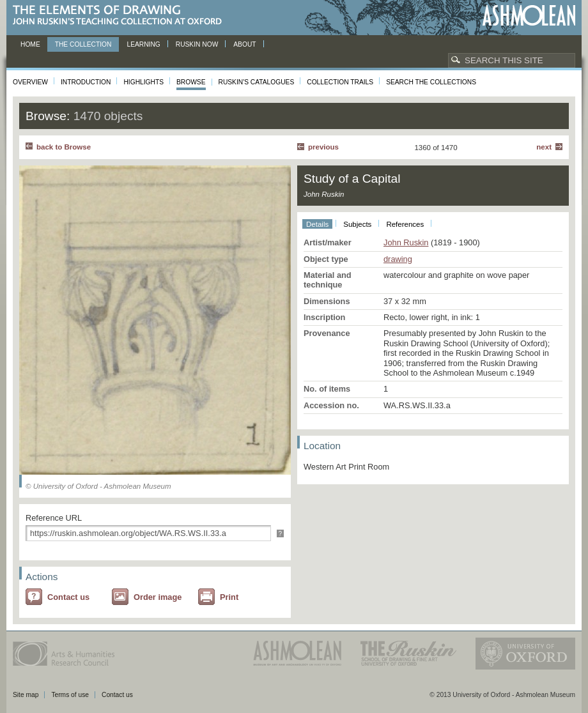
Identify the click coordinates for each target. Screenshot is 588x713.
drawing (398, 259)
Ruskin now (197, 44)
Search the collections (431, 82)
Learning (143, 44)
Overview (30, 82)
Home (30, 44)
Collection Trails (340, 82)
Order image (158, 597)
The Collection (83, 44)
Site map (26, 695)
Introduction (86, 82)
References (405, 224)
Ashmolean (529, 16)
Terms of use (70, 695)
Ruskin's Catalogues (257, 82)
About (244, 44)
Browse (191, 82)
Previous (323, 147)
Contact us (68, 597)
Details (317, 224)
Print (229, 597)
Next (544, 147)
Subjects (357, 224)
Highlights (143, 82)
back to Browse (64, 147)
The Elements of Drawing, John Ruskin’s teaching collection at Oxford (121, 16)
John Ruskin (406, 242)
